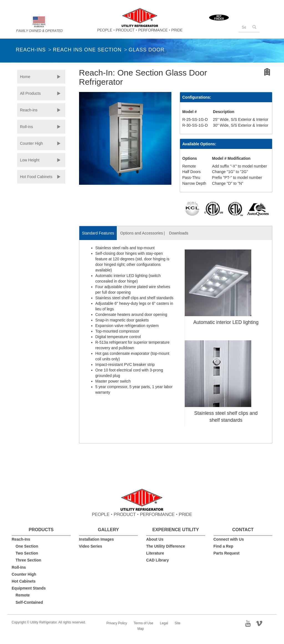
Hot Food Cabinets (36, 177)
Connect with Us (229, 539)
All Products (30, 93)
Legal (164, 623)
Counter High (31, 143)
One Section (27, 546)
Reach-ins (29, 110)
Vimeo (261, 623)
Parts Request (227, 553)
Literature (155, 553)
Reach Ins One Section (87, 50)
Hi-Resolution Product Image (267, 73)
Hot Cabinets (24, 581)
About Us (155, 539)
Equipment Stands (29, 588)
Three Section (28, 560)
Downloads (179, 233)
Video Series (91, 546)
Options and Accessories (141, 233)
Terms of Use (144, 623)
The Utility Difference (166, 546)
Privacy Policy (117, 623)
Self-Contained (29, 602)
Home (25, 77)
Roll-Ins (19, 567)
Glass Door (147, 50)
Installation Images (97, 539)
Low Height (30, 160)
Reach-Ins (31, 50)
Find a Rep (224, 546)
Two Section (27, 553)
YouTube (250, 623)
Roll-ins (26, 127)
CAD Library (158, 560)
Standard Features (98, 233)
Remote (23, 595)
